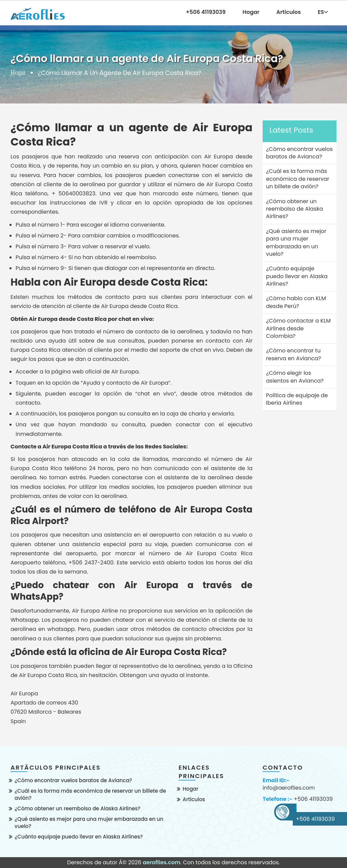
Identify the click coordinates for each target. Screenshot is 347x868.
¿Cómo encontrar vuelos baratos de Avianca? (73, 780)
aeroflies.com (161, 862)
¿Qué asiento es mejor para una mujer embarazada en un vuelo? (89, 823)
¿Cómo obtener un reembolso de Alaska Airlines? (77, 808)
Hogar (251, 12)
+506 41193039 (313, 799)
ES (323, 12)
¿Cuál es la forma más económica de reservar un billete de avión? (90, 794)
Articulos (289, 12)
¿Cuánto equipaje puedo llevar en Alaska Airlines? (79, 837)
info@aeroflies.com (289, 788)
